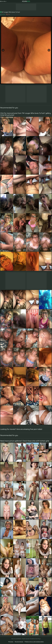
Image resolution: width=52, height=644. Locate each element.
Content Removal (19, 642)
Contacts (11, 642)
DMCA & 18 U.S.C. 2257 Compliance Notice (34, 642)
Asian (26, 1)
